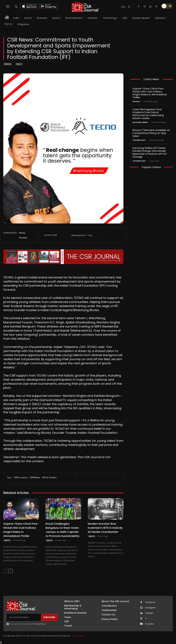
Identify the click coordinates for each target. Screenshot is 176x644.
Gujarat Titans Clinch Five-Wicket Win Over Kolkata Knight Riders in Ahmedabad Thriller (150, 93)
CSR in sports (21, 477)
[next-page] (11, 571)
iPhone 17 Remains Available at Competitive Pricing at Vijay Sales (151, 133)
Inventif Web (78, 636)
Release (8, 64)
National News (140, 122)
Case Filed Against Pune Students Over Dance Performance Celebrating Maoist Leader (148, 114)
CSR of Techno (49, 477)
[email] (24, 617)
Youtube (150, 624)
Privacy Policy (39, 624)
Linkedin (149, 613)
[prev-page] (5, 571)
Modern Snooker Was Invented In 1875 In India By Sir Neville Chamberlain (105, 528)
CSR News (35, 477)
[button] (16, 6)
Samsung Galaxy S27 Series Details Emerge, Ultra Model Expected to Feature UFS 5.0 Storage (150, 152)
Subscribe (49, 617)
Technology (139, 140)
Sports (19, 64)
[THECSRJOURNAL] (85, 7)
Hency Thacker (23, 235)
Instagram (151, 608)
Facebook (150, 602)
